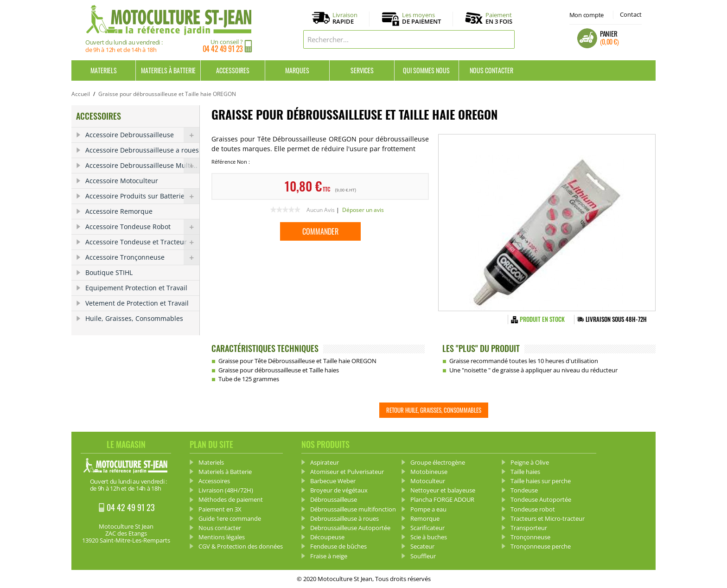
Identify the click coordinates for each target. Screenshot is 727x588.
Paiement (499, 18)
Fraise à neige (329, 556)
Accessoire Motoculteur (122, 181)
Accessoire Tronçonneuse (142, 257)
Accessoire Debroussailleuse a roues (142, 150)
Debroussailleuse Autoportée (350, 528)
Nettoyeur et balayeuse (443, 490)
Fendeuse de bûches (338, 546)
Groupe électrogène (438, 462)
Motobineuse (429, 472)
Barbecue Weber (333, 481)
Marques (297, 70)
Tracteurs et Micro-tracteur (548, 518)
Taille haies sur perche (541, 481)
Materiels (104, 70)
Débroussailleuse (334, 499)
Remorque (425, 518)
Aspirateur (325, 462)
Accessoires (233, 70)
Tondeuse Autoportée (541, 499)
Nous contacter (491, 70)
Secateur (422, 546)
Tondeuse (524, 490)
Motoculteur (428, 481)
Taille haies (525, 472)
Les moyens (421, 19)
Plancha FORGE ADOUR (442, 499)
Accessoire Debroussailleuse (142, 135)
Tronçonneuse (530, 537)
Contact (631, 14)
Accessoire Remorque (119, 211)
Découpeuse (327, 537)
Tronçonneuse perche (541, 546)
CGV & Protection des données (241, 546)
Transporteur (529, 528)
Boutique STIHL (109, 272)
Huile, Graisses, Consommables (134, 318)
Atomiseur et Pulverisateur (347, 472)
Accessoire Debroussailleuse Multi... (142, 166)
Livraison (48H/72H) (226, 490)
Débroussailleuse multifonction (353, 509)
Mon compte (587, 15)
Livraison (345, 19)
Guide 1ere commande (230, 518)
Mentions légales (222, 537)
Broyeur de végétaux (339, 490)
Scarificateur (427, 528)
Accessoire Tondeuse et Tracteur (142, 242)
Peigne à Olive (530, 462)
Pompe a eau (428, 509)
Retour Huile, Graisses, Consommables (434, 410)
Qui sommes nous (426, 70)
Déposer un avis (363, 210)
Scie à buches (429, 537)
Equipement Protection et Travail (136, 288)
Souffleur (423, 556)
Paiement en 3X (220, 509)
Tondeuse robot (533, 509)
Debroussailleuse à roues (344, 518)
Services (362, 70)
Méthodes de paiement (231, 499)
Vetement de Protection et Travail (137, 303)
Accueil (81, 94)
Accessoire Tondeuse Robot (142, 227)
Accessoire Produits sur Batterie (142, 196)
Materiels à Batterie (168, 70)
